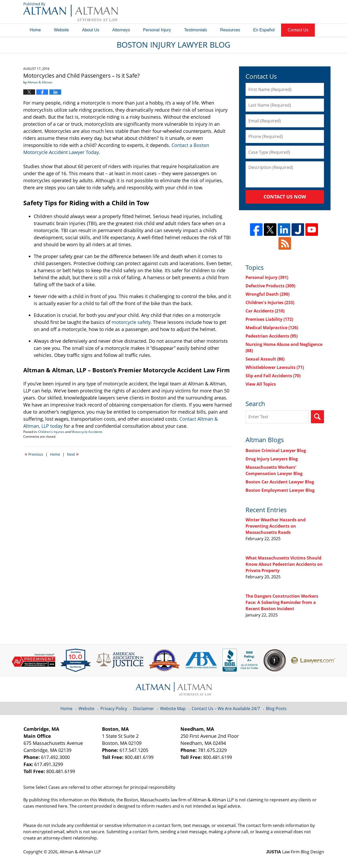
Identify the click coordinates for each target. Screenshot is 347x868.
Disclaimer (144, 709)
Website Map (173, 709)
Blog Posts (276, 709)
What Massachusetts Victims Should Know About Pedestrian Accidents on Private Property (284, 564)
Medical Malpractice (272, 328)
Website (61, 30)
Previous (34, 454)
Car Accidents (265, 311)
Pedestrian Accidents (272, 336)
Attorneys (121, 30)
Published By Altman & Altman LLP (271, 12)
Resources (230, 30)
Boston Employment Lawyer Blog (280, 490)
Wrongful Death (268, 294)
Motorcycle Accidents (87, 432)
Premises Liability (269, 319)
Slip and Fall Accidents (273, 376)
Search (317, 417)
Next (73, 454)
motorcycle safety (131, 322)
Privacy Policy (114, 709)
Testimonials (196, 30)
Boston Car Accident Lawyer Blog (280, 482)
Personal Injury (157, 30)
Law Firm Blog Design (295, 852)
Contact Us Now (285, 197)
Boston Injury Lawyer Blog (70, 12)
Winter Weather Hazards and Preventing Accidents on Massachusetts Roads (276, 526)
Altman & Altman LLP (80, 852)
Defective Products (270, 286)
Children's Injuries (51, 432)
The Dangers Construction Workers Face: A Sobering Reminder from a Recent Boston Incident (282, 602)
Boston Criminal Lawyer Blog (276, 450)
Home (35, 30)
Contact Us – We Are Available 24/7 (226, 709)
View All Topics (261, 384)
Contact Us (298, 30)
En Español (264, 30)
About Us (91, 30)
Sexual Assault (265, 359)
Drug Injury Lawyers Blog (272, 459)
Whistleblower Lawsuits (275, 367)
